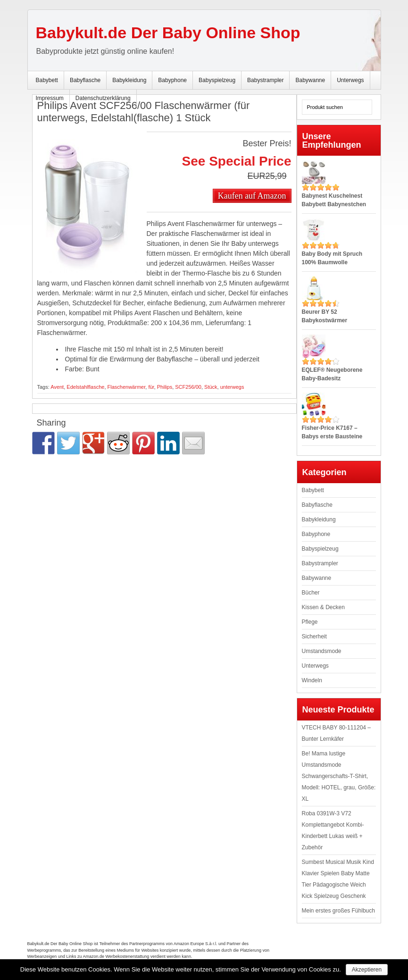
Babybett (47, 80)
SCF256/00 (188, 387)
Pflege (310, 622)
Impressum (50, 98)
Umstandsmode (322, 651)
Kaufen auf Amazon (252, 196)
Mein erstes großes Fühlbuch (338, 911)
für (151, 387)
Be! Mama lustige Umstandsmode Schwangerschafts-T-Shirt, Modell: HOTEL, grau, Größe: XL (339, 776)
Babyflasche (85, 80)
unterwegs (232, 387)
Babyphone (172, 80)
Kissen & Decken (323, 607)
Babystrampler (265, 80)
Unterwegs (350, 80)
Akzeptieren (367, 970)
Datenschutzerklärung (103, 98)
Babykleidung (129, 80)
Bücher (311, 593)
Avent (57, 387)
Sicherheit (314, 637)
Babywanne (310, 80)
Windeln (312, 680)
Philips (165, 387)
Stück (211, 387)
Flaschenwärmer (127, 387)
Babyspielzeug (217, 80)
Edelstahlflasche (85, 387)
